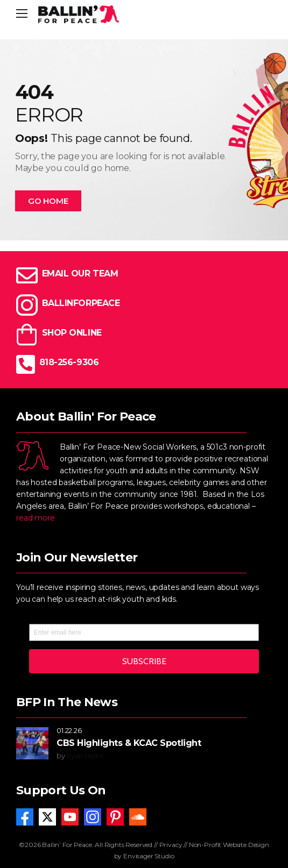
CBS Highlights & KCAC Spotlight (129, 743)
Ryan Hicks (85, 756)
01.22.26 (69, 730)
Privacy (171, 845)
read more (36, 518)
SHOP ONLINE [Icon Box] (72, 333)
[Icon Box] (144, 275)
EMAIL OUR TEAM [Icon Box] (80, 273)
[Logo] (79, 14)
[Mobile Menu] (22, 14)
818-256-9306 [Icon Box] (69, 362)
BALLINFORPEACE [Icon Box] (81, 303)
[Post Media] (32, 743)
